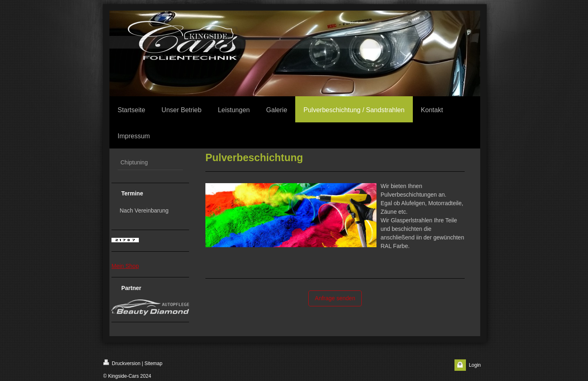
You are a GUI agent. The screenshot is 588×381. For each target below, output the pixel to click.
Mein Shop (125, 266)
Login (475, 365)
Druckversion (122, 363)
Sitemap (154, 363)
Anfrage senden (335, 298)
